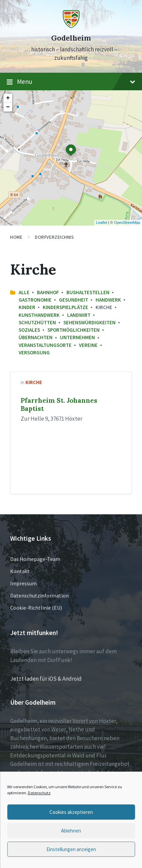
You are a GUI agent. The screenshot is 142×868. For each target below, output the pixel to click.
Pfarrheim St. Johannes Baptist (59, 404)
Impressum (23, 583)
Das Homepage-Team (35, 559)
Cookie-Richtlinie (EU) (36, 608)
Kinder (27, 307)
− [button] (8, 107)
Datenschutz (39, 793)
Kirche (34, 382)
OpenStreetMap (127, 222)
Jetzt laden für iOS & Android (46, 679)
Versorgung (34, 353)
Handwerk (108, 300)
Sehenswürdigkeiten (89, 322)
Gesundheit (74, 300)
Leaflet (102, 222)
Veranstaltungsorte (45, 345)
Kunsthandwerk (39, 315)
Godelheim (71, 38)
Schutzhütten (37, 322)
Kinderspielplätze (65, 307)
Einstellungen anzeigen (71, 849)
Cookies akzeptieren (71, 812)
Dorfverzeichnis (54, 237)
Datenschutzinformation (39, 595)
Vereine (88, 345)
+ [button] (8, 98)
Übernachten (36, 337)
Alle (24, 292)
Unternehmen (77, 337)
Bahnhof (48, 292)
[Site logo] (71, 26)
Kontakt (20, 571)
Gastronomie (35, 300)
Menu (71, 82)
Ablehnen (71, 831)
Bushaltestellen (88, 292)
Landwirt (79, 315)
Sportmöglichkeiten (74, 330)
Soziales (29, 330)
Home (16, 237)
